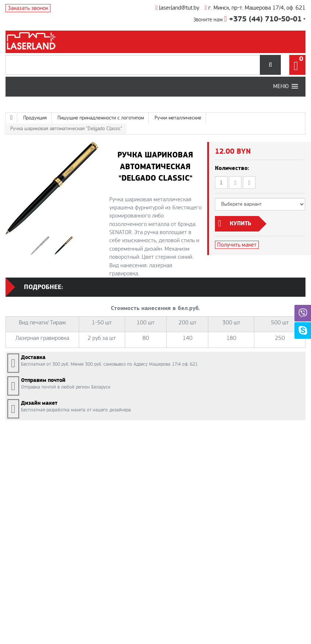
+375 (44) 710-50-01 (263, 19)
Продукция (35, 118)
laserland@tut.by (177, 8)
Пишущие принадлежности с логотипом (101, 118)
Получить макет (237, 245)
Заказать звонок (28, 8)
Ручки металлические (178, 118)
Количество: (232, 168)
